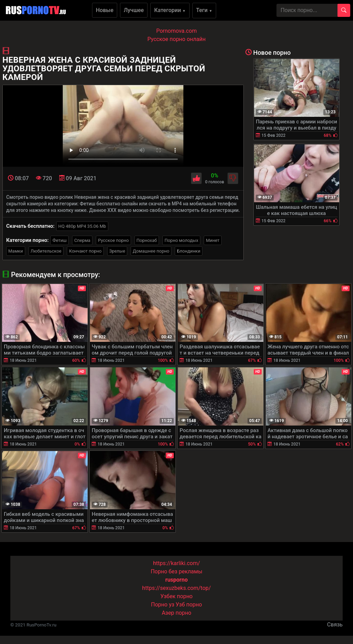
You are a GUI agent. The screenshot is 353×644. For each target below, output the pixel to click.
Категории (170, 10)
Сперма (82, 240)
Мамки (16, 251)
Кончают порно (85, 251)
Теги (204, 10)
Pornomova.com (176, 31)
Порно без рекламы (176, 571)
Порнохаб (147, 240)
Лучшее (134, 10)
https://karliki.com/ (176, 563)
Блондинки (189, 251)
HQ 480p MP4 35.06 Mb (82, 226)
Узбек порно (176, 596)
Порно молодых (181, 240)
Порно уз (163, 605)
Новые (105, 10)
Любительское (46, 251)
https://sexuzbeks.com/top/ (176, 588)
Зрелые (117, 251)
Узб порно (189, 605)
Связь (335, 625)
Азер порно (176, 613)
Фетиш (59, 240)
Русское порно (113, 240)
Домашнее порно (151, 251)
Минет (213, 240)
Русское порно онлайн (177, 39)
